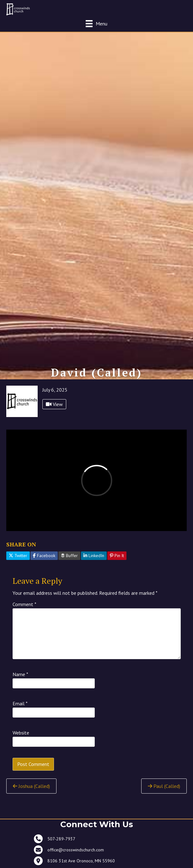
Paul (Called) (164, 786)
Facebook (44, 556)
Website (21, 733)
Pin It (117, 556)
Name (20, 674)
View (54, 404)
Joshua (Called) (31, 786)
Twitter (18, 556)
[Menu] (96, 23)
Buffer (69, 556)
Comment (24, 604)
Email (20, 703)
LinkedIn (94, 556)
